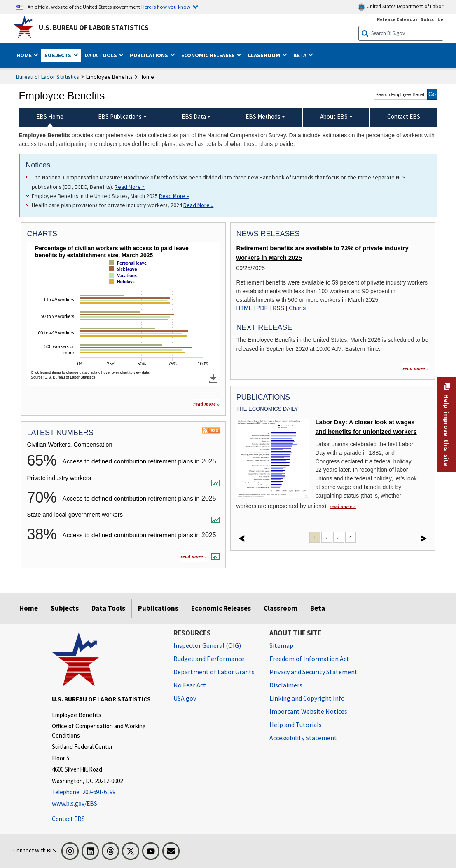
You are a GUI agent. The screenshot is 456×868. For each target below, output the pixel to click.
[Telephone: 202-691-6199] (106, 792)
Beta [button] (300, 55)
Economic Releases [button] (209, 55)
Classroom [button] (264, 55)
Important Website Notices (308, 711)
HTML (244, 308)
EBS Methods (263, 116)
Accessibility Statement (303, 738)
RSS (278, 308)
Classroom (281, 608)
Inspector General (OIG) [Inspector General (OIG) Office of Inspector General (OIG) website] (207, 645)
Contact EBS (68, 819)
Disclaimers (286, 685)
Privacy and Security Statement (313, 672)
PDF (262, 308)
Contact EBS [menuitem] (404, 116)
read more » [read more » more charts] (206, 404)
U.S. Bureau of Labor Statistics (94, 28)
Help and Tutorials (296, 725)
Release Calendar (397, 19)
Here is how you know (166, 7)
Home (29, 608)
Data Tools (108, 608)
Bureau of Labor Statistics (48, 77)
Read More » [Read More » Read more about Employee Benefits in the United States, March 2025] (174, 196)
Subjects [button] (58, 55)
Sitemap (281, 645)
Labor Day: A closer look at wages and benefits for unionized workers (366, 427)
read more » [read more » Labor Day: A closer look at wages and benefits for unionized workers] (343, 506)
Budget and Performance (209, 659)
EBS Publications (120, 116)
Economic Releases (221, 608)
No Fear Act (190, 685)
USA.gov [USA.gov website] (185, 698)
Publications (158, 608)
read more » (194, 556)
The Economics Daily (267, 409)
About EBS (334, 116)
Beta (318, 608)
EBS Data (194, 116)
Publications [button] (150, 55)
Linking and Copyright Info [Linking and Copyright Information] (307, 698)
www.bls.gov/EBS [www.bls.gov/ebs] (75, 803)
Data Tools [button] (101, 55)
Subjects (65, 608)
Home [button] (25, 55)
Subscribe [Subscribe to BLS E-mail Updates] (432, 19)
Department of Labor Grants (214, 672)
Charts (297, 308)
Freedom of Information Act (309, 659)
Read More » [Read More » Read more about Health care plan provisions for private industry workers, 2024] (198, 205)
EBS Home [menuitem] (50, 116)
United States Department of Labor (401, 7)
